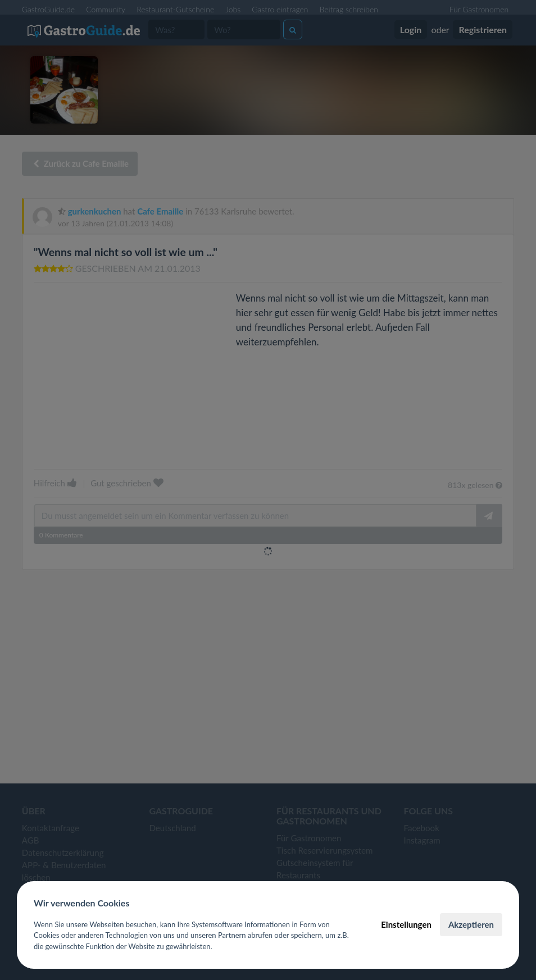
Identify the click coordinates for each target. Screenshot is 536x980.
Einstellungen (406, 924)
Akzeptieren (471, 924)
